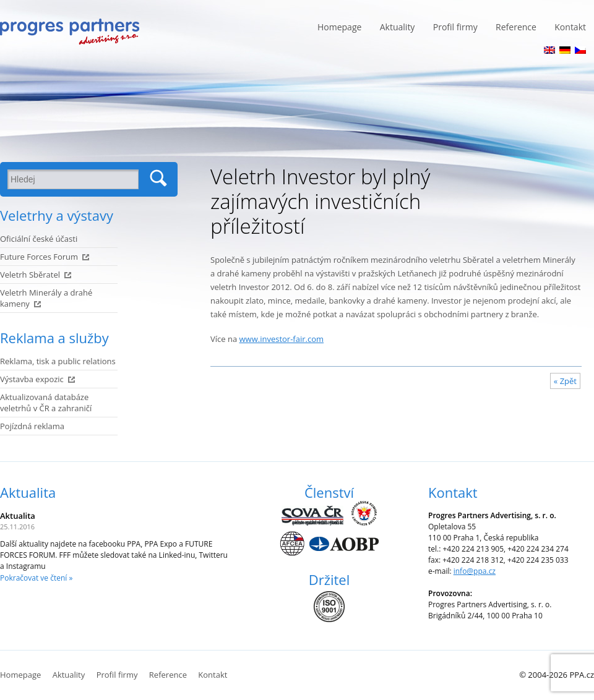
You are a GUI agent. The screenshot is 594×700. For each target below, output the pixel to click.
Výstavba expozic (32, 379)
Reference (516, 27)
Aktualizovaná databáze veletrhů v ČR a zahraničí (46, 403)
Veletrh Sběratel (30, 275)
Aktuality (398, 27)
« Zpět (565, 381)
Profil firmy (455, 27)
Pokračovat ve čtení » (36, 578)
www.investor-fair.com (282, 339)
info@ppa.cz (475, 571)
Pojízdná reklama (32, 426)
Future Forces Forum (39, 257)
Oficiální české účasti (39, 239)
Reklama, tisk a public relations (58, 361)
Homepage (339, 27)
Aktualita (28, 492)
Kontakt (570, 27)
